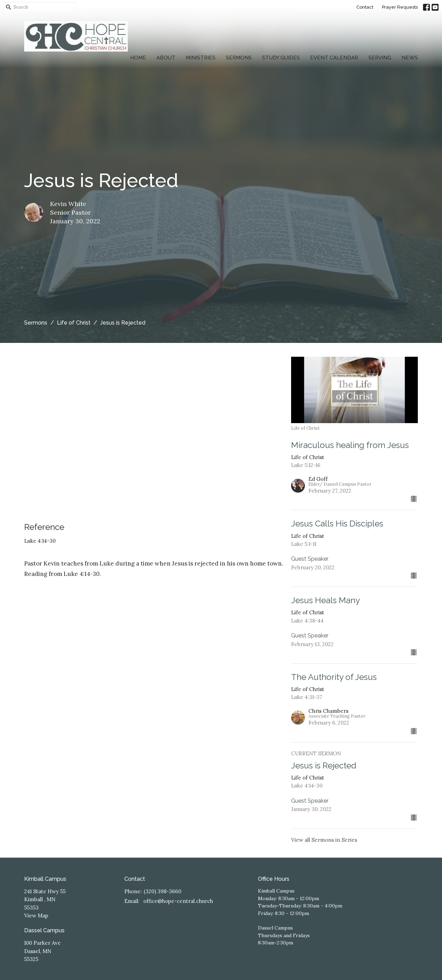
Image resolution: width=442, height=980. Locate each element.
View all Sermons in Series (324, 840)
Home (138, 58)
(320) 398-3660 (162, 891)
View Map (36, 916)
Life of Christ (74, 323)
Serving (380, 58)
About (166, 58)
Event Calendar (334, 58)
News (410, 58)
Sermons (239, 58)
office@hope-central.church (178, 901)
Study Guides (281, 58)
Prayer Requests (400, 7)
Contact (365, 7)
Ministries (201, 58)
